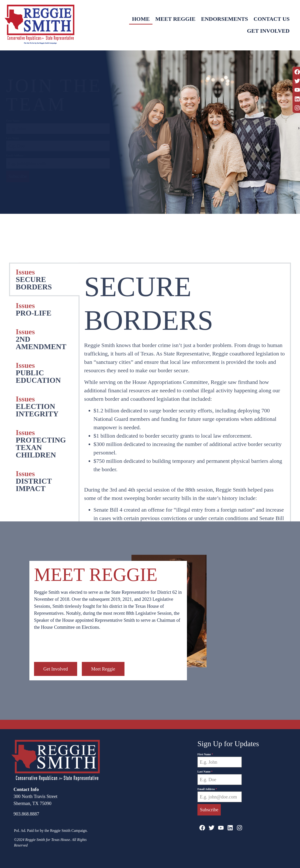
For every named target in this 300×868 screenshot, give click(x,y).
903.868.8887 (26, 814)
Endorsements (224, 20)
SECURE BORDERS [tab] (34, 500)
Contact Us (272, 20)
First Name (14, 121)
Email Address (16, 155)
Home (141, 20)
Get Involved (268, 31)
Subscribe (18, 176)
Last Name (14, 138)
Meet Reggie (175, 20)
